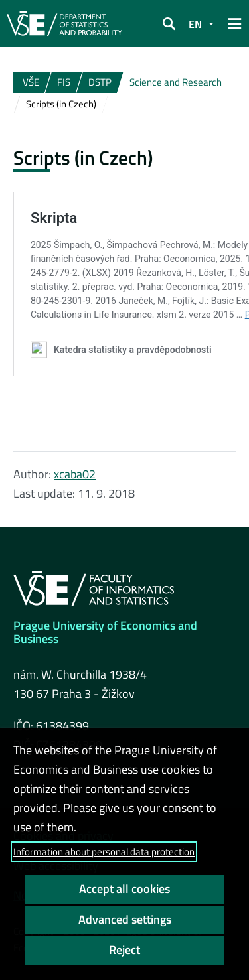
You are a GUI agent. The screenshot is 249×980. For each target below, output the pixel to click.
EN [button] (195, 24)
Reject (124, 950)
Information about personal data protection (104, 852)
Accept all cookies (124, 889)
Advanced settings (125, 919)
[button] (169, 24)
